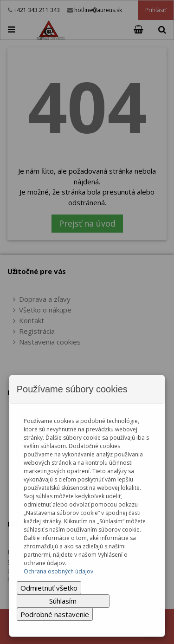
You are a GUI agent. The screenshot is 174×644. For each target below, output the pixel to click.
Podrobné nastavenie (55, 614)
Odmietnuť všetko (49, 588)
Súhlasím (63, 601)
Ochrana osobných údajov (58, 571)
